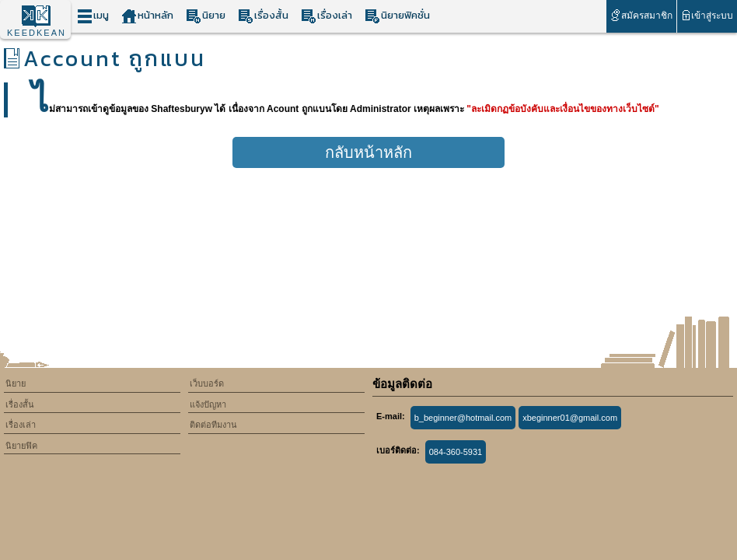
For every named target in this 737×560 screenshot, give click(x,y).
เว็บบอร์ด (207, 383)
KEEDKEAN (37, 33)
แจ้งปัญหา (208, 404)
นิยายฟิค (21, 446)
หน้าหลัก (147, 16)
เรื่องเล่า (327, 16)
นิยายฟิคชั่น (397, 16)
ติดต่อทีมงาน (213, 425)
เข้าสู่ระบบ (707, 15)
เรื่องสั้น (263, 16)
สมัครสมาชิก (641, 15)
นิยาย (206, 16)
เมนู (93, 16)
